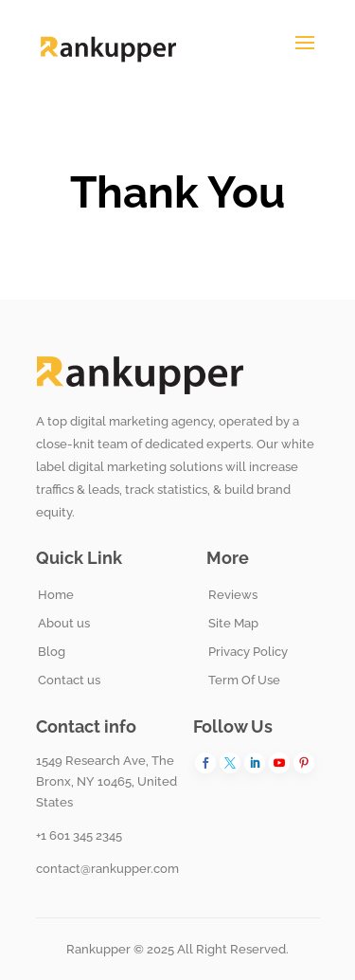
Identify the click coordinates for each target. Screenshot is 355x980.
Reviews (233, 595)
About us (64, 623)
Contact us (69, 680)
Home (56, 595)
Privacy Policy (248, 652)
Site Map (233, 623)
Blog (52, 652)
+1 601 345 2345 (79, 835)
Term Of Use (244, 680)
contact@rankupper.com (107, 869)
